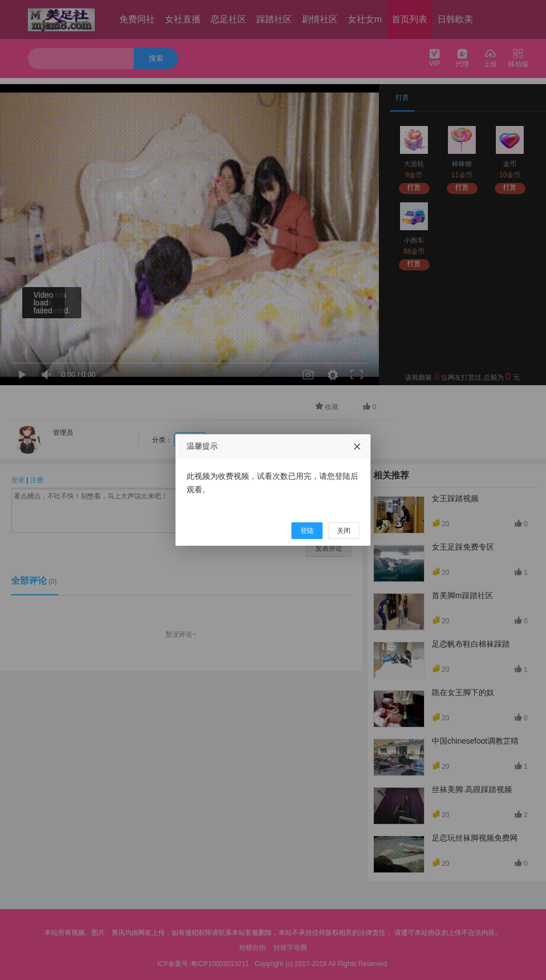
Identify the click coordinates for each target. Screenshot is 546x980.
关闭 (344, 531)
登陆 (307, 531)
